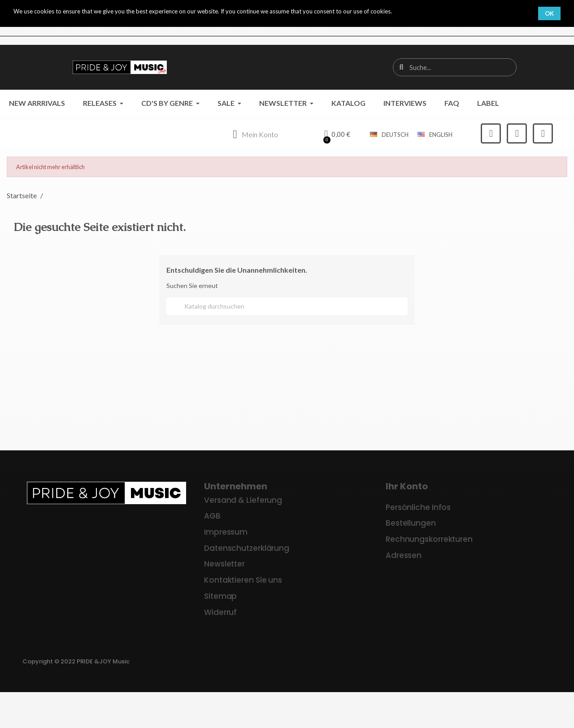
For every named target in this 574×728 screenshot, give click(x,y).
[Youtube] (543, 133)
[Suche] (287, 306)
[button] (337, 135)
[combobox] (455, 67)
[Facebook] (491, 133)
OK (549, 13)
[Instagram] (517, 133)
